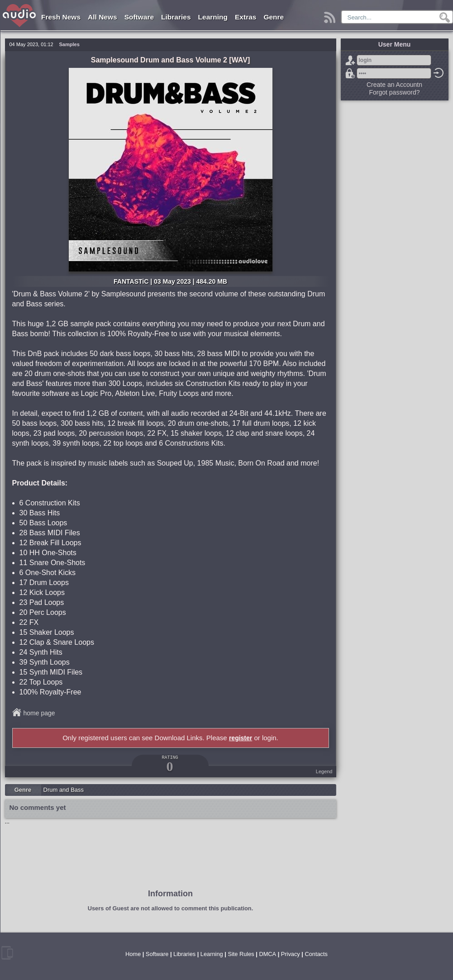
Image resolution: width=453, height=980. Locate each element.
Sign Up (350, 60)
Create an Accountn (394, 85)
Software (139, 17)
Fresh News (61, 17)
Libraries (176, 17)
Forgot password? (350, 73)
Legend (324, 771)
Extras (246, 17)
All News (103, 17)
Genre (274, 17)
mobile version (7, 953)
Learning (213, 17)
